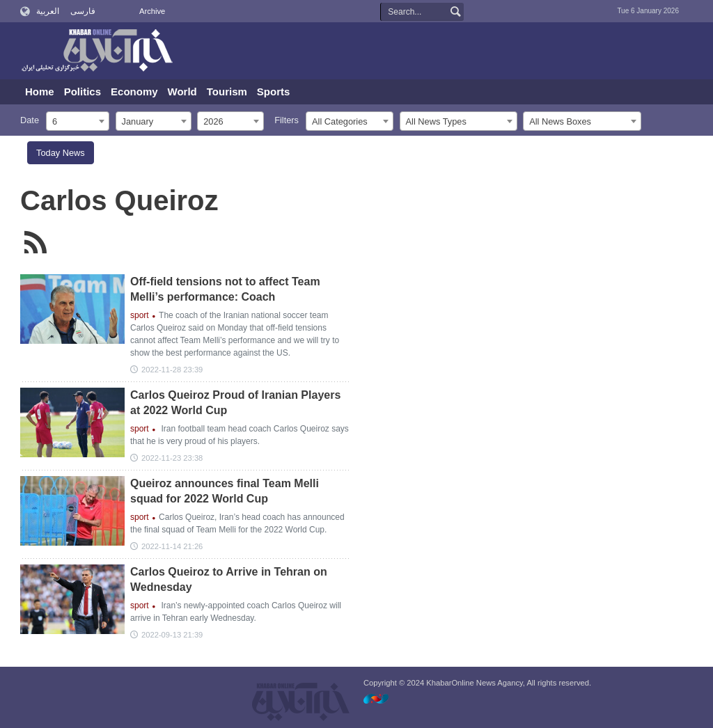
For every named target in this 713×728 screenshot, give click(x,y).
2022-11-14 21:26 (172, 546)
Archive (152, 11)
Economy (134, 92)
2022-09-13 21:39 (172, 635)
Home (40, 92)
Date (30, 120)
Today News (61, 153)
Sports (274, 92)
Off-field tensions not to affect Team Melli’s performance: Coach (225, 289)
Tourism (227, 92)
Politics (83, 92)
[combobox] (78, 121)
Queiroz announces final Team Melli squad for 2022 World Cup (225, 491)
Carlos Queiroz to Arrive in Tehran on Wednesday (229, 579)
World (182, 92)
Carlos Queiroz (119, 200)
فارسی (83, 11)
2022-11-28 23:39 (172, 370)
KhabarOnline (97, 52)
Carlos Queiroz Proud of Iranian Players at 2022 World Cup (235, 403)
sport (140, 315)
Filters (287, 120)
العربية (48, 11)
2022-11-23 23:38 (172, 458)
